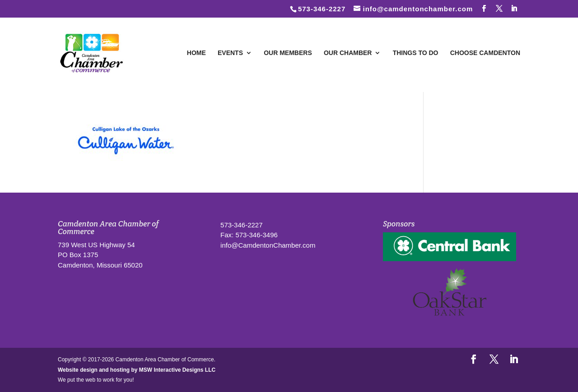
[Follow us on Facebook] (484, 9)
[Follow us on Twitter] (499, 9)
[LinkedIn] (514, 9)
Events (230, 53)
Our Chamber (348, 53)
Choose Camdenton (485, 53)
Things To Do (416, 53)
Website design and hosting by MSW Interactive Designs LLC (137, 370)
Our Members (288, 53)
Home (196, 53)
